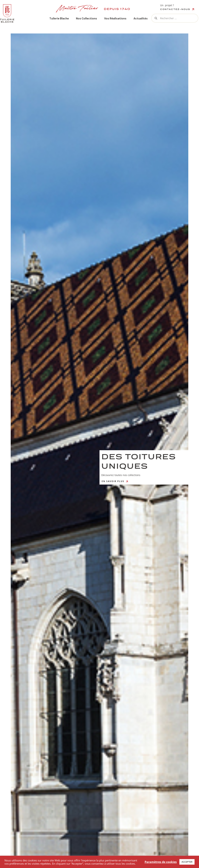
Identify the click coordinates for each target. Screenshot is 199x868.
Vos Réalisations (115, 18)
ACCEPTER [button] (187, 862)
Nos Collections (86, 18)
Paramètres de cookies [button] (161, 862)
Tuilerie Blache (59, 18)
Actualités (141, 18)
